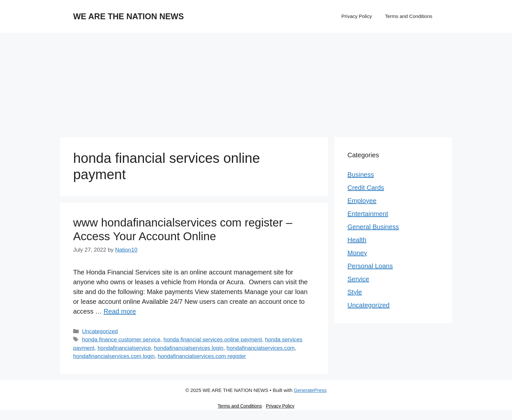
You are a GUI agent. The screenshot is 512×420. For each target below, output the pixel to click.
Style (355, 292)
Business (361, 175)
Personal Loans (370, 266)
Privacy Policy (357, 16)
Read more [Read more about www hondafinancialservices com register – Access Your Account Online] (120, 311)
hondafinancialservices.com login (114, 356)
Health (357, 240)
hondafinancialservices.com (261, 348)
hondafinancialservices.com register (202, 356)
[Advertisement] (256, 82)
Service (358, 279)
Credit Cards (366, 188)
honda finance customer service (121, 340)
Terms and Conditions (409, 16)
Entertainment (368, 214)
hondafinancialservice (124, 348)
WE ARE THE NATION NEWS (128, 16)
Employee (362, 201)
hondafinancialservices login (189, 348)
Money (357, 253)
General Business (373, 227)
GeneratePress (310, 390)
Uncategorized (100, 331)
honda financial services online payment (213, 340)
